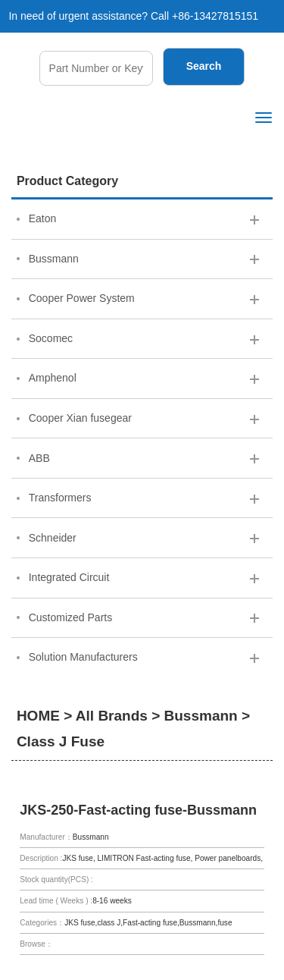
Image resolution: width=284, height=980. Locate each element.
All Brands (112, 716)
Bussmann (201, 716)
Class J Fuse (61, 741)
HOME (38, 716)
